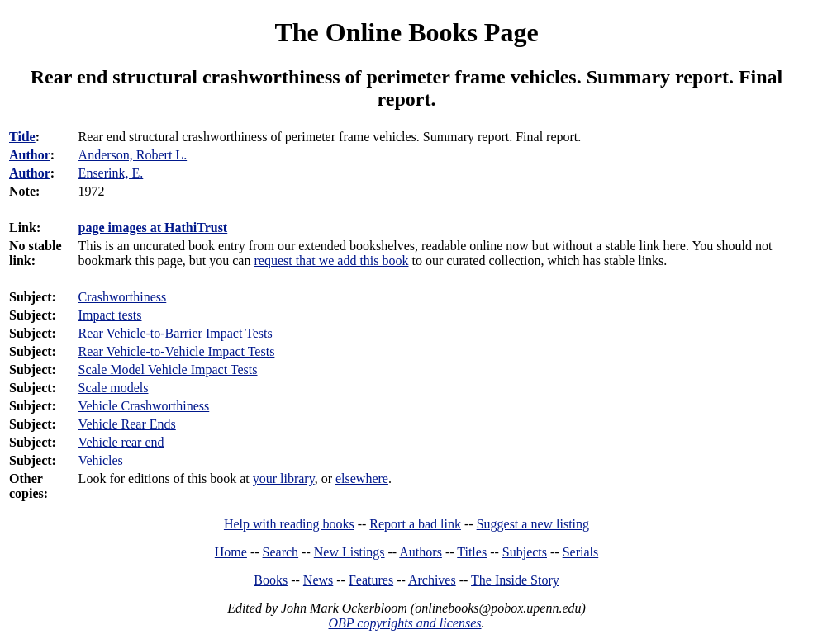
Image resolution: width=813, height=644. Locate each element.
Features (371, 580)
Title (22, 137)
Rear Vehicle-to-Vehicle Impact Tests (177, 351)
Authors (421, 552)
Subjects (525, 552)
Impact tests (110, 315)
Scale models (114, 388)
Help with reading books (289, 524)
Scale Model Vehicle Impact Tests (168, 369)
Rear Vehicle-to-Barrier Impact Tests (176, 333)
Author (30, 155)
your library (284, 478)
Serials (581, 552)
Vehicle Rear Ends (127, 424)
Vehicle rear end (121, 442)
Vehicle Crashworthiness (144, 406)
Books (271, 580)
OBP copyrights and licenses (404, 623)
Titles (472, 552)
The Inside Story (515, 580)
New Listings (349, 552)
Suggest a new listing (533, 524)
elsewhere (362, 478)
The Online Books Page (406, 32)
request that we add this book (331, 260)
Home (231, 552)
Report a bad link (415, 524)
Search (281, 552)
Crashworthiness (123, 297)
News (318, 580)
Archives (432, 580)
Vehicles (101, 460)
